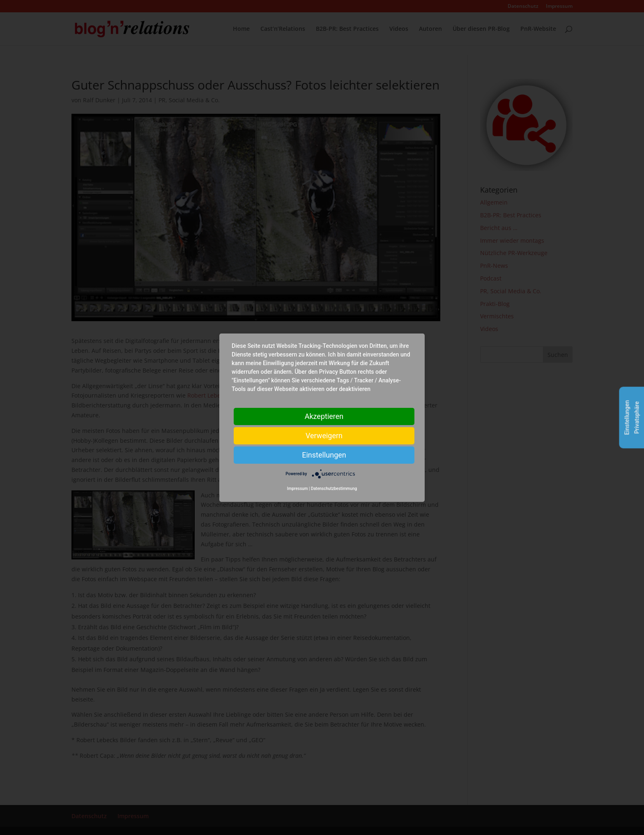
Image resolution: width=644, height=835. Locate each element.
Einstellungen (324, 454)
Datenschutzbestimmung (334, 489)
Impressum (298, 489)
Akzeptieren (324, 416)
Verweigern (324, 435)
